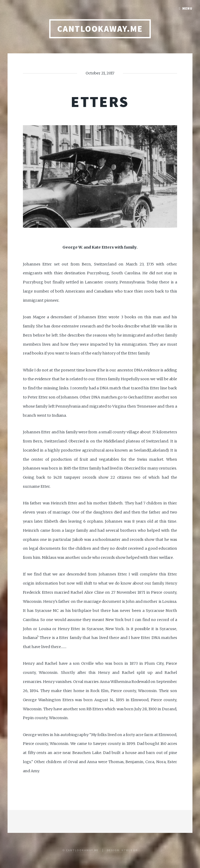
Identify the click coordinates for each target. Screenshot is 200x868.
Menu (187, 8)
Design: (114, 850)
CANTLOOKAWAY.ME (100, 29)
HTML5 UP (130, 850)
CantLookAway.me (82, 850)
